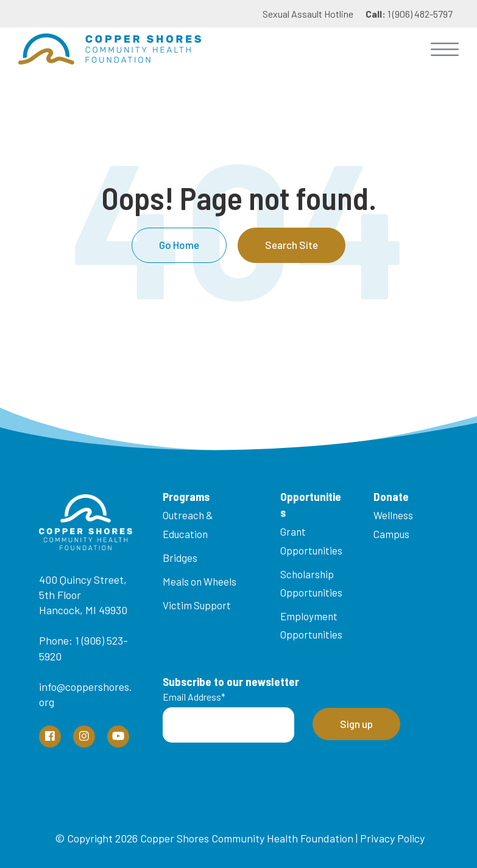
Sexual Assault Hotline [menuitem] (308, 14)
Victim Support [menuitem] (197, 605)
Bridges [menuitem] (180, 558)
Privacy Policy (392, 838)
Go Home (179, 245)
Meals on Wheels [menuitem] (200, 581)
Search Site (291, 245)
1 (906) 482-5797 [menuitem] (409, 14)
